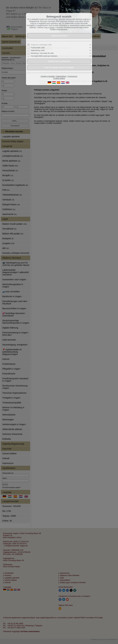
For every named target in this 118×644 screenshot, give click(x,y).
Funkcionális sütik (38, 48)
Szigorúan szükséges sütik (41, 45)
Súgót (52, 28)
